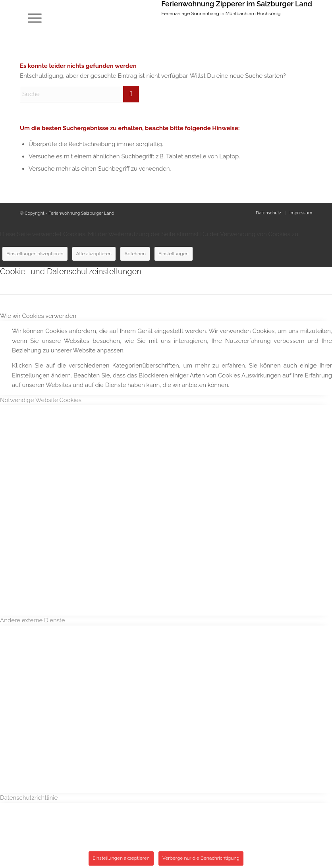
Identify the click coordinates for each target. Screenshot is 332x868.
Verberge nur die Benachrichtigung (201, 858)
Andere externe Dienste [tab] (33, 620)
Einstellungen (174, 254)
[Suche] (79, 94)
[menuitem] (31, 18)
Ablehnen (135, 254)
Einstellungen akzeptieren (35, 254)
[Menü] (31, 18)
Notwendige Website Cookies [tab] (41, 400)
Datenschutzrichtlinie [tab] (29, 798)
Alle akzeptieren (94, 254)
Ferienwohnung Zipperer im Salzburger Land (237, 4)
